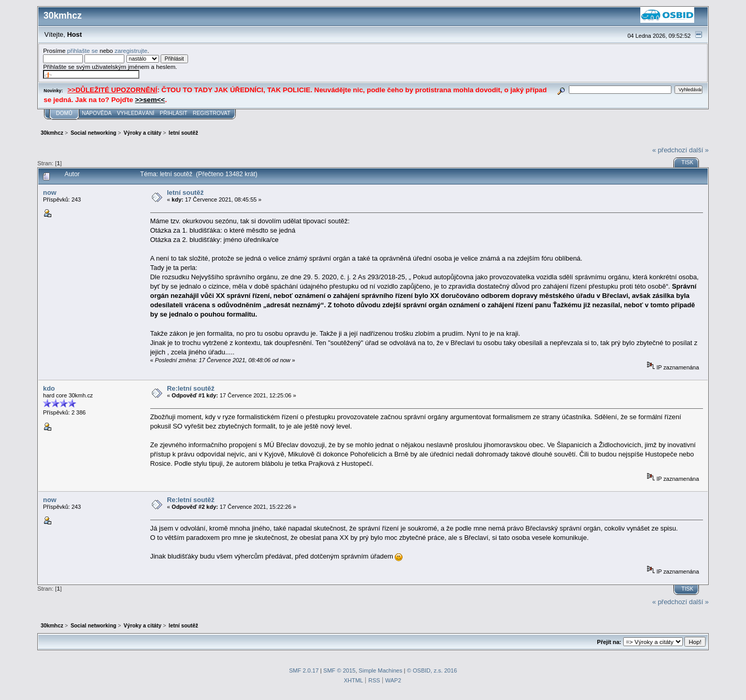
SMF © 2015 (339, 670)
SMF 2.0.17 (304, 670)
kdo (49, 388)
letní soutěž (185, 192)
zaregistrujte (131, 51)
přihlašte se (83, 51)
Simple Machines (380, 670)
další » (699, 150)
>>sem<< (150, 100)
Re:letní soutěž (191, 388)
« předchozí (670, 150)
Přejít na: (609, 642)
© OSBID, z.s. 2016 (432, 670)
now (50, 192)
